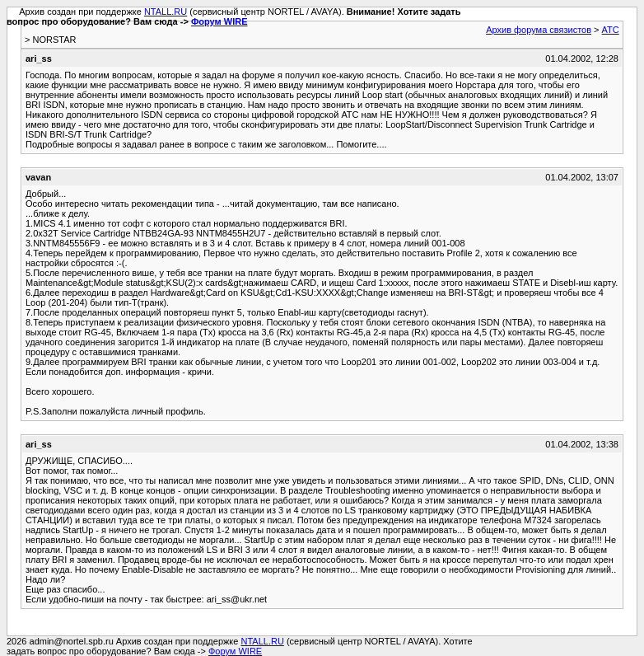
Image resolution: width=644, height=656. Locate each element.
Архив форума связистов (539, 30)
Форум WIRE (219, 21)
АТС (611, 30)
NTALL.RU (166, 12)
